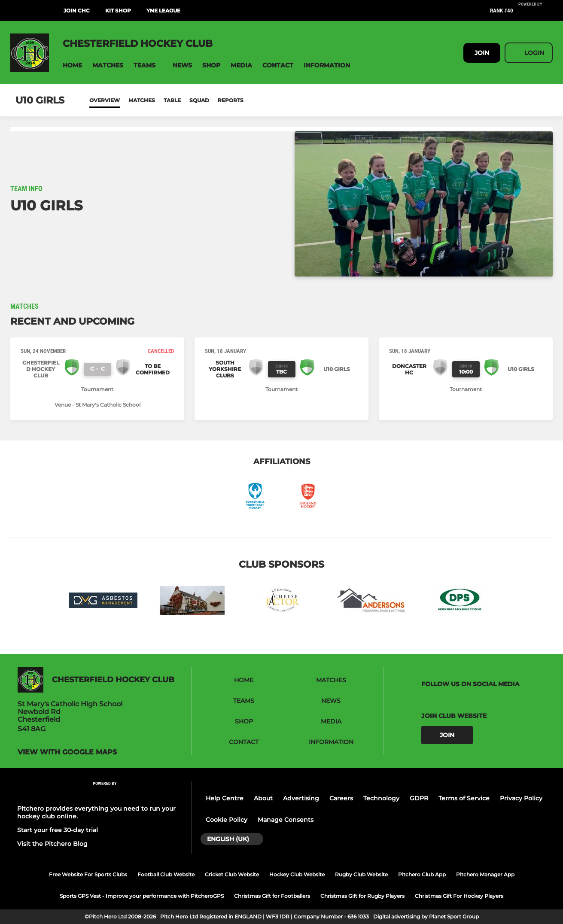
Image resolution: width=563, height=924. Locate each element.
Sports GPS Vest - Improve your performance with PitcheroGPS (142, 896)
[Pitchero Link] (536, 14)
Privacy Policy (521, 798)
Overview (105, 100)
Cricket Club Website (232, 874)
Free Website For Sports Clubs (88, 874)
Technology (381, 798)
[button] (72, 65)
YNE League (163, 11)
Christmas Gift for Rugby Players (362, 896)
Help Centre (225, 798)
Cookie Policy (227, 820)
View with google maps (67, 752)
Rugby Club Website (361, 874)
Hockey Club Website (297, 874)
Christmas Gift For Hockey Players (459, 896)
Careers (341, 798)
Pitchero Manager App (485, 874)
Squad (199, 100)
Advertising (301, 798)
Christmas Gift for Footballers (272, 896)
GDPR (419, 798)
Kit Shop (118, 11)
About (263, 798)
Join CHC (77, 11)
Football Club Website (166, 874)
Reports (231, 100)
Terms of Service (464, 798)
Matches (142, 100)
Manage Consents (286, 820)
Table (172, 100)
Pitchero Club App (422, 874)
